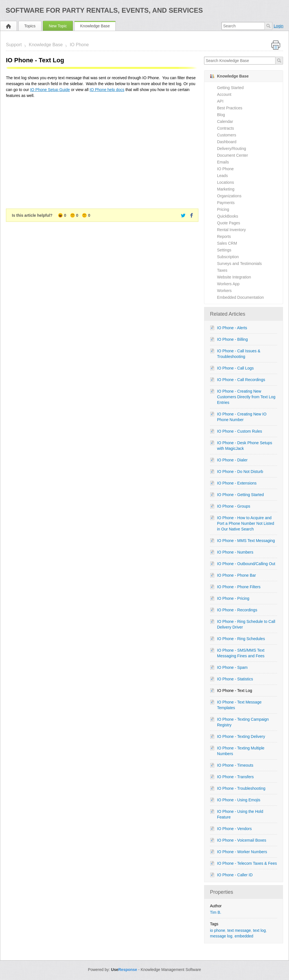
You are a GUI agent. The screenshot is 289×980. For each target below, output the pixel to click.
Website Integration (234, 277)
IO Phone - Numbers (235, 552)
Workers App (228, 284)
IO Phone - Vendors (234, 829)
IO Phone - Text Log (235, 691)
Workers (224, 291)
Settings (224, 250)
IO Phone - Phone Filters (239, 587)
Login (279, 26)
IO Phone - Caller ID (235, 875)
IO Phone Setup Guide (50, 90)
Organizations (229, 196)
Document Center (233, 155)
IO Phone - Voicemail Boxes (242, 840)
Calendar (225, 121)
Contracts (225, 128)
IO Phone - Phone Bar (237, 575)
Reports (224, 236)
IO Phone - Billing (232, 339)
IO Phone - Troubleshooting (241, 788)
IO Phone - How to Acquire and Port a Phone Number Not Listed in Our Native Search (246, 523)
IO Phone (79, 45)
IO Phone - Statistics (235, 679)
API (220, 101)
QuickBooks (228, 216)
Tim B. (216, 912)
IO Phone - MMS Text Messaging (246, 541)
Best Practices (230, 108)
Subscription (228, 257)
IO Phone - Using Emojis (239, 800)
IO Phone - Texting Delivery (241, 736)
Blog (221, 115)
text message (239, 930)
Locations (225, 182)
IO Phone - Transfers (235, 777)
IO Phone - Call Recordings (241, 380)
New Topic (58, 26)
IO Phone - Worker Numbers (242, 852)
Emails (223, 162)
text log (260, 930)
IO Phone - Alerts (232, 328)
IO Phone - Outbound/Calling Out (246, 564)
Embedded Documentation (240, 297)
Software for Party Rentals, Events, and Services (104, 10)
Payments (226, 203)
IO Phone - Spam (232, 667)
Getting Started (230, 88)
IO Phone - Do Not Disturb (240, 472)
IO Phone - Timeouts (235, 765)
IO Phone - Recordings (237, 610)
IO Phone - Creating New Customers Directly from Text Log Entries (246, 397)
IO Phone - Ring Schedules (241, 639)
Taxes (222, 270)
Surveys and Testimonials (239, 264)
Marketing (226, 189)
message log (221, 936)
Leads (222, 176)
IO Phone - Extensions (237, 483)
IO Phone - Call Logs (235, 368)
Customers (227, 135)
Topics (30, 26)
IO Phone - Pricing (233, 598)
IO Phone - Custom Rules (240, 431)
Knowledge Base (95, 26)
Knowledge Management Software (171, 970)
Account (224, 94)
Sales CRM (227, 243)
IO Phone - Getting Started (240, 495)
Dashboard (227, 142)
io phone (218, 930)
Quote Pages (229, 223)
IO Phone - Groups (234, 506)
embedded (244, 936)
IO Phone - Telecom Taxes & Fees (247, 863)
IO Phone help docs (107, 90)
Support (14, 45)
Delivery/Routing (232, 149)
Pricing (223, 209)
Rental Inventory (231, 230)
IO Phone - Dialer (232, 460)
